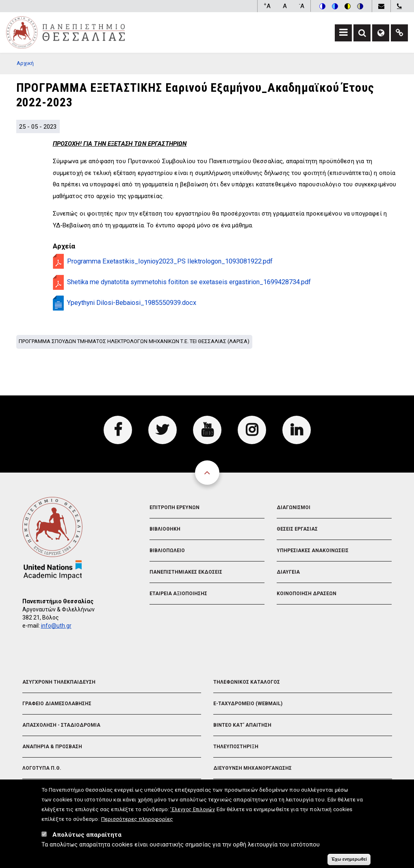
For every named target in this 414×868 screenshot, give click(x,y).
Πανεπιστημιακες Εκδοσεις (186, 572)
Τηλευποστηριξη (236, 747)
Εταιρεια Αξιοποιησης (178, 594)
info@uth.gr (56, 626)
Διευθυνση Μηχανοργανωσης (253, 768)
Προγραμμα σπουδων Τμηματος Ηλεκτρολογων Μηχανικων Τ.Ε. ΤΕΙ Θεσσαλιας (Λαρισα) (134, 341)
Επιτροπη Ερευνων (174, 507)
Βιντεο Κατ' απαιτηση (242, 725)
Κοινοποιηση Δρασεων (307, 594)
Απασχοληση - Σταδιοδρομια (61, 725)
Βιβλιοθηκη (165, 529)
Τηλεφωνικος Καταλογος (247, 682)
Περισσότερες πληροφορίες (137, 819)
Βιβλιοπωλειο (167, 551)
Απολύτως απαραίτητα (87, 835)
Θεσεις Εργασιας (297, 529)
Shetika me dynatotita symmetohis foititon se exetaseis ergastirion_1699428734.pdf (189, 282)
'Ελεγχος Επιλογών (192, 810)
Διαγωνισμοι (294, 507)
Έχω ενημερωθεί (349, 859)
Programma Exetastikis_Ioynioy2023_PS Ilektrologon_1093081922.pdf (170, 261)
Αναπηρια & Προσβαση (52, 747)
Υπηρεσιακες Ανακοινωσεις (313, 551)
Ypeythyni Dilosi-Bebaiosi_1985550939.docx (132, 303)
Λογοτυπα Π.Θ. (42, 768)
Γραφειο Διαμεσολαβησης (57, 704)
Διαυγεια (288, 572)
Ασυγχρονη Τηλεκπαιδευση (59, 682)
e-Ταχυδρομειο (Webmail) (248, 704)
